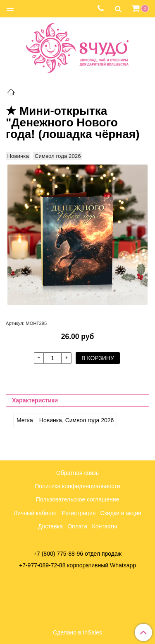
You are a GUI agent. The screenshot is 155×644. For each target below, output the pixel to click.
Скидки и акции (121, 513)
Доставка (50, 526)
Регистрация (79, 513)
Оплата (77, 526)
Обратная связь (77, 473)
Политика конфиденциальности (77, 486)
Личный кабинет (35, 513)
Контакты (105, 526)
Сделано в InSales (77, 632)
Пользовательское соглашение (78, 499)
